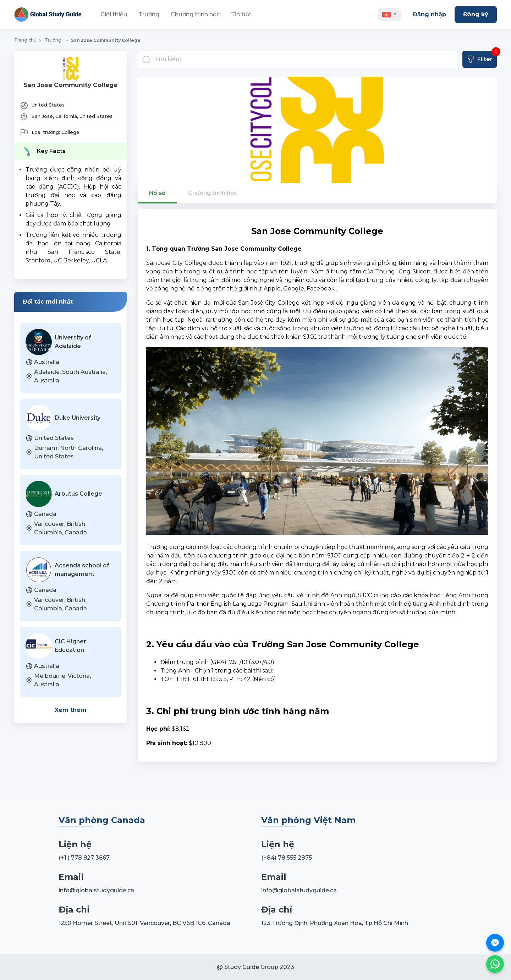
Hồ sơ (157, 193)
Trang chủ (25, 40)
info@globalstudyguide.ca (96, 890)
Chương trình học (195, 14)
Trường (149, 14)
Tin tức (241, 14)
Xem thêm (71, 710)
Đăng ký (476, 14)
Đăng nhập (429, 14)
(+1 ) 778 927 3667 (84, 858)
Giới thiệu (114, 14)
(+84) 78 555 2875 (287, 858)
